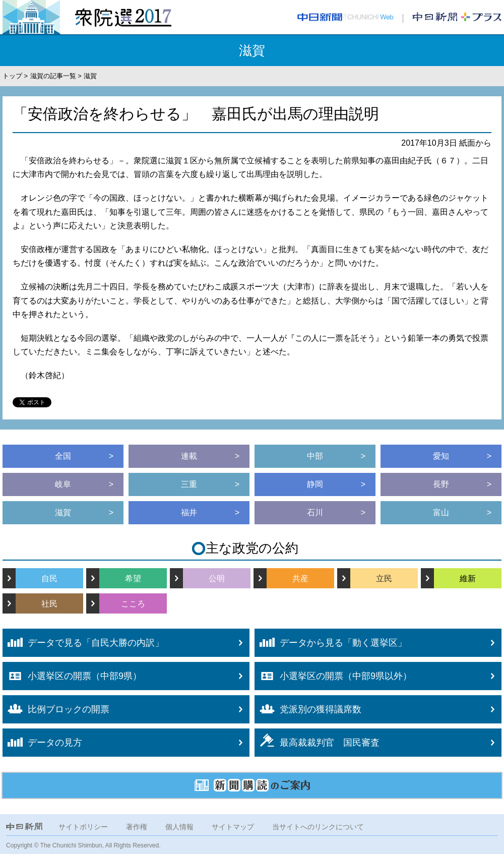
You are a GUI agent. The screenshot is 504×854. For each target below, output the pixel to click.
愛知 (441, 456)
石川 (315, 512)
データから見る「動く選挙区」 (331, 643)
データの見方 (42, 743)
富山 (441, 512)
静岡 (315, 484)
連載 (189, 456)
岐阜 (63, 484)
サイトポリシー (83, 827)
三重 (189, 484)
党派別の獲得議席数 (308, 709)
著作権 (137, 827)
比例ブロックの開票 (56, 709)
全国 (63, 456)
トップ (12, 76)
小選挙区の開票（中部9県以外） (333, 676)
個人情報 (179, 827)
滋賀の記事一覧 (53, 76)
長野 (441, 484)
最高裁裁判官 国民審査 (317, 741)
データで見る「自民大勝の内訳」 (83, 643)
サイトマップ (233, 827)
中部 (315, 456)
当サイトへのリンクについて (318, 827)
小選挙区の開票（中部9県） (72, 676)
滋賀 (63, 512)
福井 (189, 512)
